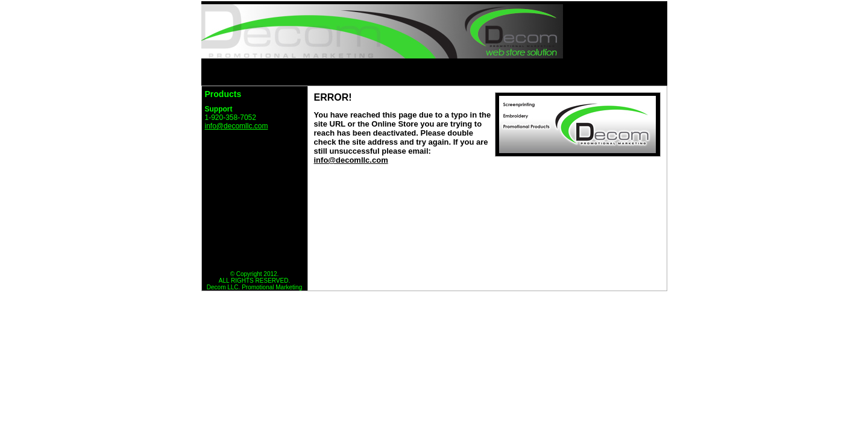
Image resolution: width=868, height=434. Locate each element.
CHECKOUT (631, 72)
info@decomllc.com (237, 126)
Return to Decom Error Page (253, 146)
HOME (343, 72)
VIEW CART (558, 72)
